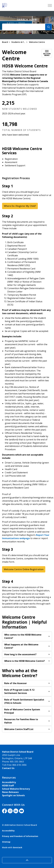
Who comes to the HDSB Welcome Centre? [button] (23, 636)
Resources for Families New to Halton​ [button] (21, 721)
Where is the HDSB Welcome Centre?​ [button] (25, 661)
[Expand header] (50, 5)
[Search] (48, 27)
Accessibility (9, 782)
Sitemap (6, 842)
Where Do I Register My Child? (20, 206)
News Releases (10, 792)
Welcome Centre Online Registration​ (24, 569)
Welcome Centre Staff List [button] (19, 729)
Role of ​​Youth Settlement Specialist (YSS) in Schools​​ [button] (24, 701)
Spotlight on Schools (13, 795)
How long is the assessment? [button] (20, 654)
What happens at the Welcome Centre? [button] (21, 646)
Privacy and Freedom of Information (20, 836)
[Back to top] (27, 860)
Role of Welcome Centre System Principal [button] (22, 711)
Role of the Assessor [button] (16, 683)
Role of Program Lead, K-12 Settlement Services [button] (19, 691)
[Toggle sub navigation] (47, 53)
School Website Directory (16, 789)
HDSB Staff (8, 786)
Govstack (18, 847)
